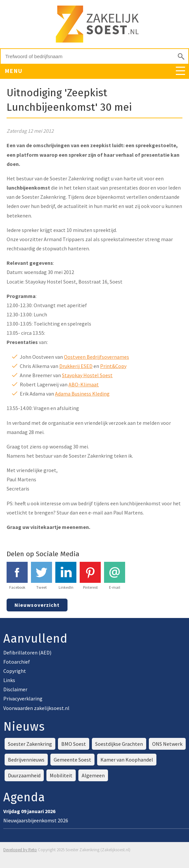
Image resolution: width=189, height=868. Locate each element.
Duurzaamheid (24, 775)
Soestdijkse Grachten (119, 744)
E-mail (115, 576)
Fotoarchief (17, 662)
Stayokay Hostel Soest (87, 375)
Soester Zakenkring (30, 744)
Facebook (17, 576)
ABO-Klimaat (84, 384)
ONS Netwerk (167, 744)
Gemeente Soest (72, 760)
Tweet (41, 576)
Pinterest (90, 576)
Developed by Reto (20, 850)
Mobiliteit (61, 775)
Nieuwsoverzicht (37, 605)
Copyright (15, 671)
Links (9, 680)
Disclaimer (15, 689)
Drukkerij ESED (76, 366)
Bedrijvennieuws (26, 760)
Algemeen (93, 775)
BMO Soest (74, 744)
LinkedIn (66, 576)
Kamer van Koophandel (127, 760)
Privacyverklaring (23, 698)
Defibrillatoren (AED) (27, 652)
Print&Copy (113, 366)
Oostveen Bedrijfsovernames (96, 357)
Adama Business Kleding (82, 394)
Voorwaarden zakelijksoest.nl (36, 708)
